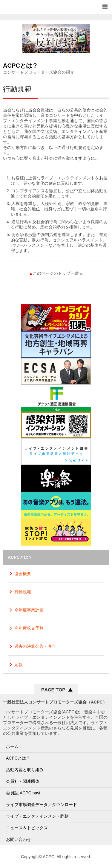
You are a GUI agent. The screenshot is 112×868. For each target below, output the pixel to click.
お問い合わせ (19, 839)
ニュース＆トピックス (27, 828)
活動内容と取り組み (25, 770)
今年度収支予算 (29, 628)
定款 (19, 664)
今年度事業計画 (29, 610)
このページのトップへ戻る (56, 273)
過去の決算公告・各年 (35, 646)
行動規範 (23, 592)
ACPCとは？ (18, 758)
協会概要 (23, 574)
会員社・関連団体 (23, 781)
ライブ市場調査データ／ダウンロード (42, 805)
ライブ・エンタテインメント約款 (37, 816)
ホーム (12, 746)
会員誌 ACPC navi (23, 793)
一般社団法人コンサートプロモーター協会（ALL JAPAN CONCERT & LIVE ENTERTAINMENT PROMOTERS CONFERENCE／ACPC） (26, 7)
